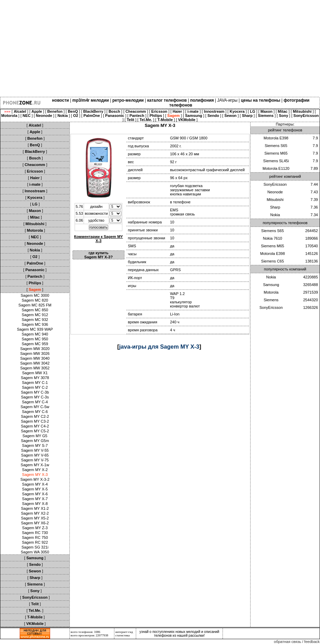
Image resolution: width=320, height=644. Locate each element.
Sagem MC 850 (35, 310)
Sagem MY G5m (35, 441)
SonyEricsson (275, 184)
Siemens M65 (276, 153)
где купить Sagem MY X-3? (98, 255)
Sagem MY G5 (35, 436)
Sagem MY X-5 (35, 489)
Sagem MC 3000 (35, 295)
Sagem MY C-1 (35, 383)
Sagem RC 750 (35, 537)
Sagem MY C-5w (35, 407)
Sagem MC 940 (35, 334)
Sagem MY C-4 (35, 402)
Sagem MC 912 (35, 315)
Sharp (275, 207)
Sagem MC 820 (35, 300)
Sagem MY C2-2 (35, 416)
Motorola (271, 292)
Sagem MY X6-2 (35, 523)
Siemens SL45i (276, 161)
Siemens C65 (273, 261)
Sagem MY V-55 (35, 450)
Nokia (275, 215)
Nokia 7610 (273, 238)
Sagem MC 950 (35, 339)
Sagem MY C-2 (35, 387)
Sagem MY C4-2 (35, 426)
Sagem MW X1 (35, 373)
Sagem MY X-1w (35, 465)
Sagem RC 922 (35, 542)
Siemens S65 (276, 146)
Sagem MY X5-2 (35, 518)
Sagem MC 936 (35, 324)
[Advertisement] (160, 48)
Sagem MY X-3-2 (35, 479)
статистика (123, 635)
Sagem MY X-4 (35, 484)
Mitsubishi (275, 200)
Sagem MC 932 (35, 320)
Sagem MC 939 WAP (35, 329)
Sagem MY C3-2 (35, 421)
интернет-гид (124, 632)
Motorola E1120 (276, 168)
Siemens (271, 300)
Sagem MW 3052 (35, 368)
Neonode (275, 192)
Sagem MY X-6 (35, 494)
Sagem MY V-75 (35, 460)
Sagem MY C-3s (35, 397)
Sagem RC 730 (35, 533)
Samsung (271, 285)
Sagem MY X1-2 (35, 508)
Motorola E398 (276, 138)
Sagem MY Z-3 (35, 528)
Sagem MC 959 (35, 344)
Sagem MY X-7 (35, 499)
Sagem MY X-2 (35, 470)
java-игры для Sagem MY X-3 (159, 347)
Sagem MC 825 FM (35, 305)
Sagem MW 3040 (35, 358)
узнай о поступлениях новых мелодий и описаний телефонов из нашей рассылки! (180, 634)
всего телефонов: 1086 (85, 632)
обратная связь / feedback (297, 642)
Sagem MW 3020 (35, 349)
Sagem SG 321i (35, 547)
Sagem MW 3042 (35, 363)
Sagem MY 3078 (35, 378)
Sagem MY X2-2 (35, 513)
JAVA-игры (228, 100)
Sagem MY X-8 (35, 504)
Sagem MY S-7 (35, 445)
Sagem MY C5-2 (35, 431)
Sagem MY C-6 (35, 412)
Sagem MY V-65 (35, 455)
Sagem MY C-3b (35, 392)
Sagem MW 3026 (35, 353)
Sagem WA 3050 (35, 552)
